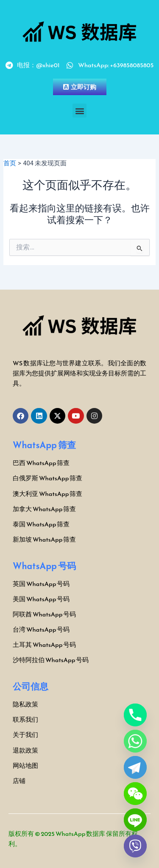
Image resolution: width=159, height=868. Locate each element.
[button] (79, 111)
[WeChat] (135, 794)
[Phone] (135, 715)
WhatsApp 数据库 (80, 834)
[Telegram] (135, 767)
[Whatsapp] (135, 741)
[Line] (135, 820)
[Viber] (135, 846)
